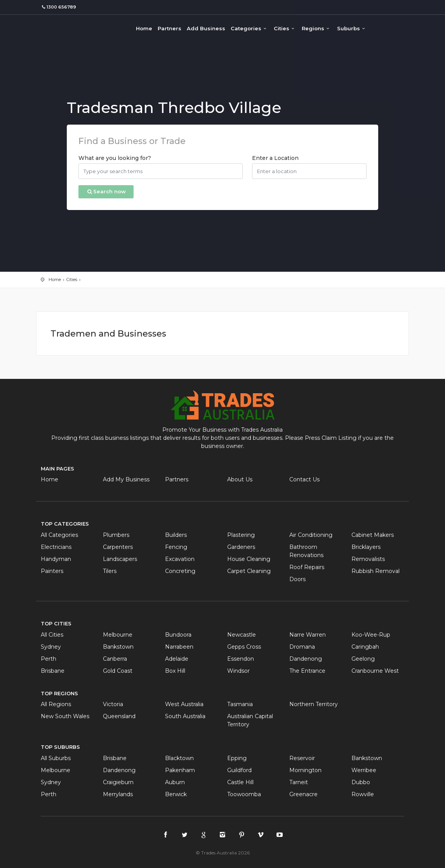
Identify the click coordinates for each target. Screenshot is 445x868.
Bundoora (178, 635)
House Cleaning (249, 559)
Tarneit (299, 782)
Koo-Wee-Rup (371, 635)
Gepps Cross (244, 647)
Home (144, 28)
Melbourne (118, 635)
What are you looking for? (115, 158)
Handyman (56, 559)
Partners (169, 28)
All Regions (56, 704)
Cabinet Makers (373, 535)
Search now (106, 191)
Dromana (302, 647)
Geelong (363, 659)
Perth (49, 659)
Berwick (176, 794)
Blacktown (179, 758)
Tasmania (240, 704)
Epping (237, 758)
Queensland (119, 716)
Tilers (110, 571)
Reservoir (302, 758)
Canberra (115, 659)
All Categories (59, 535)
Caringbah (365, 647)
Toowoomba (244, 794)
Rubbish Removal (375, 571)
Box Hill (175, 671)
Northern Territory (314, 704)
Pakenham (180, 770)
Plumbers (116, 535)
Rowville (363, 794)
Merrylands (118, 794)
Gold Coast (118, 671)
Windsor (238, 671)
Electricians (56, 547)
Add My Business (126, 479)
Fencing (176, 547)
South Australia (185, 716)
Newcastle (242, 635)
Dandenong (306, 659)
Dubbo (361, 782)
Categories (249, 28)
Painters (52, 571)
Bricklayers (366, 547)
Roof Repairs (307, 567)
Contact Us (304, 479)
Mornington (305, 770)
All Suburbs (56, 758)
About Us (240, 479)
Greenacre (303, 794)
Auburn (175, 782)
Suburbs (352, 28)
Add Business (206, 28)
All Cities (52, 635)
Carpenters (118, 547)
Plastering (241, 535)
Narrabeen (179, 647)
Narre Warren (308, 635)
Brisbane (53, 671)
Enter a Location (275, 158)
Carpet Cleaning (249, 571)
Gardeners (241, 547)
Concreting (180, 571)
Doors (297, 579)
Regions (316, 28)
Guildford (239, 770)
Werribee (364, 770)
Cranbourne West (375, 671)
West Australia (184, 704)
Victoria (113, 704)
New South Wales (65, 716)
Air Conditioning (311, 535)
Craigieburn (118, 782)
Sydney (51, 647)
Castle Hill (240, 782)
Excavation (180, 559)
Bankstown (118, 647)
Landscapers (120, 559)
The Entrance (307, 671)
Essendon (241, 659)
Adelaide (177, 659)
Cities (285, 28)
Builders (176, 535)
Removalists (368, 559)
